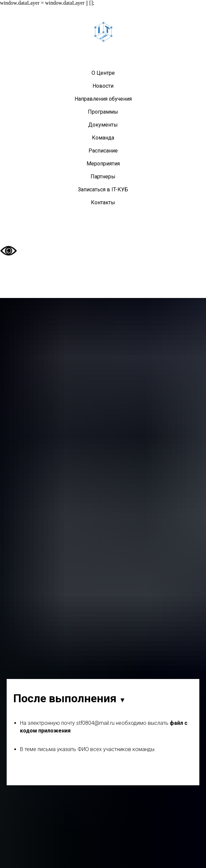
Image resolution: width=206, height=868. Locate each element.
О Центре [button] (103, 73)
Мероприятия (103, 164)
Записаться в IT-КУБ (103, 190)
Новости (103, 86)
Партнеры (103, 177)
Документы (103, 125)
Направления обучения (103, 99)
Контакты (103, 202)
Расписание (103, 151)
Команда (103, 138)
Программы (103, 112)
